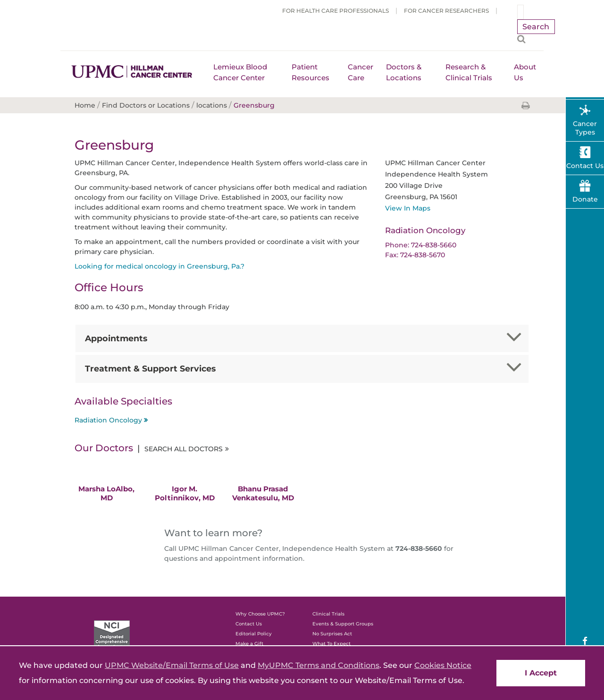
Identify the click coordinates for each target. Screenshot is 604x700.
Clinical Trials (328, 614)
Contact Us (249, 624)
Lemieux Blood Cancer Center (240, 72)
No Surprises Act (332, 634)
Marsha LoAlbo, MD (106, 493)
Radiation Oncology (108, 420)
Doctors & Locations (404, 72)
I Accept (541, 673)
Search (536, 27)
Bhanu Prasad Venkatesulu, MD (263, 493)
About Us (525, 72)
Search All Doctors (184, 449)
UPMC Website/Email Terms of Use (172, 665)
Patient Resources (310, 72)
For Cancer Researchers (446, 11)
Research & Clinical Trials (469, 72)
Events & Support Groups (343, 624)
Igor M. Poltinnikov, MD (185, 493)
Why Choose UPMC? (260, 614)
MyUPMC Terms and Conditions (319, 665)
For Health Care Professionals (336, 11)
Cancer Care (361, 72)
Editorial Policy (254, 634)
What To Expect (331, 644)
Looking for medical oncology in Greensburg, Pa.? (159, 266)
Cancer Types (585, 128)
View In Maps (408, 208)
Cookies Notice (443, 665)
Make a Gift (249, 644)
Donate (585, 199)
